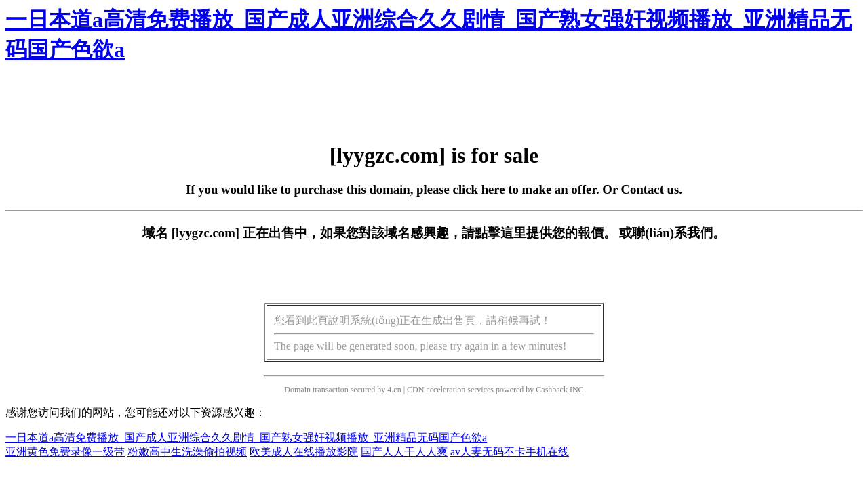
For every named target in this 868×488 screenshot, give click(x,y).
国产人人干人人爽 (404, 452)
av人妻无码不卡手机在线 (510, 452)
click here (479, 189)
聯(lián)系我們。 (679, 233)
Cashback (552, 390)
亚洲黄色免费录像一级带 (65, 452)
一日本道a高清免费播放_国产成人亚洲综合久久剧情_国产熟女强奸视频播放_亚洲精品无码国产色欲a (246, 438)
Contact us (650, 189)
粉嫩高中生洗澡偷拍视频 (187, 452)
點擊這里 (500, 233)
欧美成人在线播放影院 (304, 452)
